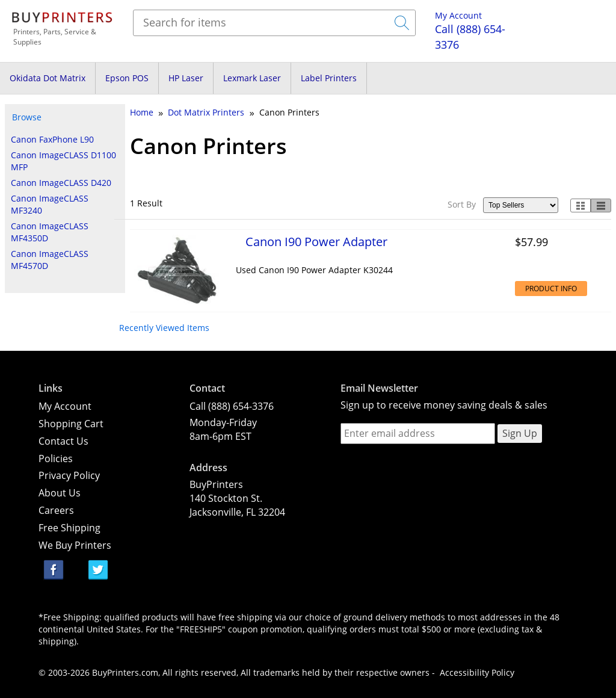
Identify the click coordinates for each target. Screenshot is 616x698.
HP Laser (186, 78)
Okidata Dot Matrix (48, 78)
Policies (56, 459)
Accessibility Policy (477, 672)
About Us (60, 493)
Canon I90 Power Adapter (316, 241)
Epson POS (127, 78)
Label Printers (329, 78)
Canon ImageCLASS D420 (61, 183)
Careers (56, 510)
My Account (458, 15)
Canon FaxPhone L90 (52, 139)
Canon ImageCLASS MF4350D (50, 232)
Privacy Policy (69, 475)
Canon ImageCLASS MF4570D (50, 260)
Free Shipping (69, 528)
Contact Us (63, 441)
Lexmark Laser (252, 78)
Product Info (551, 289)
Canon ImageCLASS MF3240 (50, 204)
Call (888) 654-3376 (232, 406)
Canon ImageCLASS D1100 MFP (63, 161)
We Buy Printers (75, 545)
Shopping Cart (71, 424)
